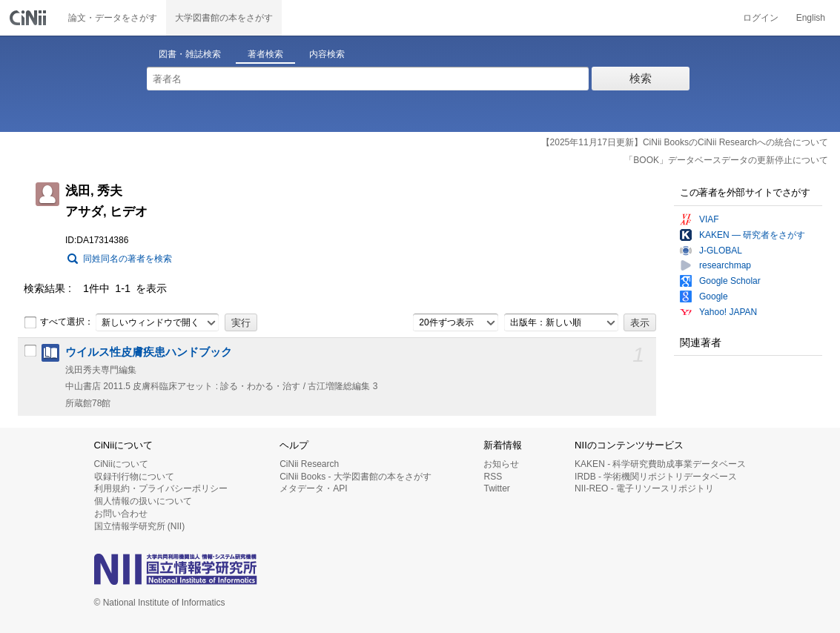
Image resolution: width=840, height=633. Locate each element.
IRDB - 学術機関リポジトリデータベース (656, 477)
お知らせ (501, 464)
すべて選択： (59, 322)
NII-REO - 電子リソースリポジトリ (644, 488)
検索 (641, 78)
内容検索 (327, 54)
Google (714, 296)
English (811, 18)
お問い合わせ (121, 514)
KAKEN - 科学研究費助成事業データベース (660, 464)
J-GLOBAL (721, 251)
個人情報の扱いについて (143, 501)
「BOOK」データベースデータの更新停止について (726, 160)
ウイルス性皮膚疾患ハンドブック (149, 352)
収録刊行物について (134, 477)
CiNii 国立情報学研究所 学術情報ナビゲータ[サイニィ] (30, 18)
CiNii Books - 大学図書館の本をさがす (355, 477)
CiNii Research (309, 464)
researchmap (725, 265)
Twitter (496, 488)
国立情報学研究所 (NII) (140, 526)
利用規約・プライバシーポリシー (161, 488)
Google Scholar (730, 281)
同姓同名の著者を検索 (128, 259)
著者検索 (265, 54)
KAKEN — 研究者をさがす (752, 235)
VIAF (709, 219)
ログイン (761, 18)
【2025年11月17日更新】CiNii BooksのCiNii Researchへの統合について (685, 142)
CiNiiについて (121, 464)
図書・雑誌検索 (190, 54)
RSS (493, 477)
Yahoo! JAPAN (728, 312)
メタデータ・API (313, 488)
